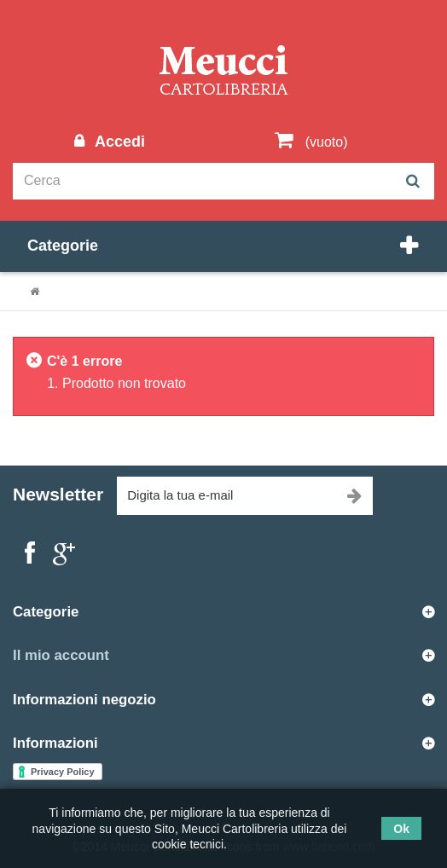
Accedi (118, 142)
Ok (401, 829)
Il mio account (61, 655)
